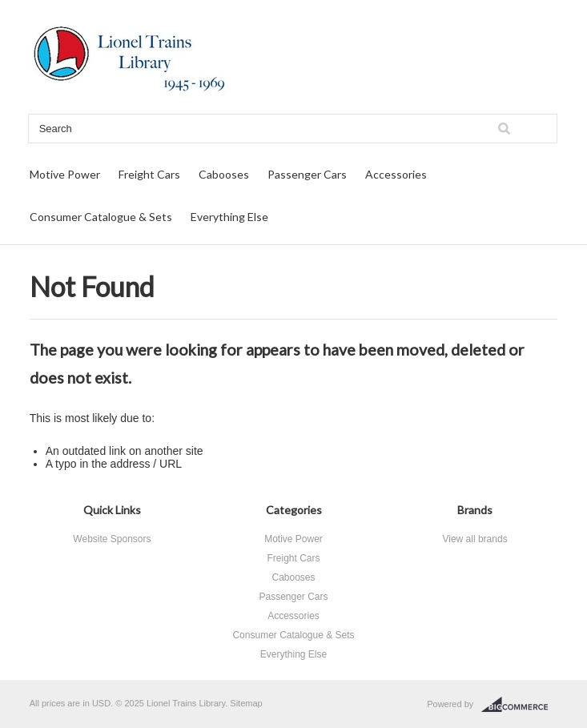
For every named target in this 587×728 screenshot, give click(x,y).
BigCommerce (519, 705)
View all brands (474, 539)
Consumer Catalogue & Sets (101, 217)
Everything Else (229, 217)
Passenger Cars (307, 174)
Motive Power (65, 174)
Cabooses (224, 174)
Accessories (396, 174)
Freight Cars (149, 174)
